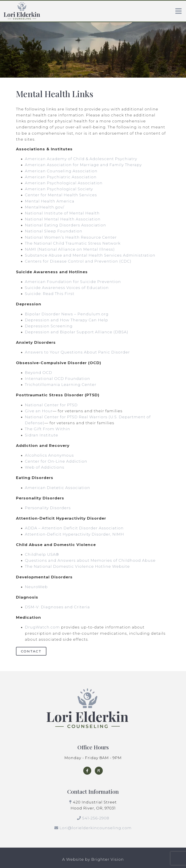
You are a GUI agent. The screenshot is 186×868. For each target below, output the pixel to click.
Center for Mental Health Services (61, 195)
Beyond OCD (39, 373)
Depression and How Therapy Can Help (66, 320)
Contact (31, 651)
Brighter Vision (108, 859)
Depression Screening (49, 326)
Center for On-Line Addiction (56, 461)
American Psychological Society (59, 189)
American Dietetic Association (57, 488)
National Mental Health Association (63, 219)
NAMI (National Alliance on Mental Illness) (70, 249)
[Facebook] (87, 771)
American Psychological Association (64, 183)
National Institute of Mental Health (62, 213)
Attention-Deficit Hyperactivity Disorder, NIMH (74, 534)
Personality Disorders (48, 508)
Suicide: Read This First (50, 294)
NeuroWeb (36, 587)
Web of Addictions (45, 467)
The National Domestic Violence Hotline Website (77, 566)
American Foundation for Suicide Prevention (73, 282)
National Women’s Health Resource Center (71, 237)
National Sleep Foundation (54, 231)
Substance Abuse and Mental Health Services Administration (90, 255)
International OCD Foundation (57, 379)
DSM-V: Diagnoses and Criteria (57, 607)
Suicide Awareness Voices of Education (67, 288)
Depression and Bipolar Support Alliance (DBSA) (77, 332)
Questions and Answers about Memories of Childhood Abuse (90, 560)
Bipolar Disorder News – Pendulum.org (67, 314)
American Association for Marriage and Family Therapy (83, 165)
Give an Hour (39, 411)
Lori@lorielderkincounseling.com (96, 828)
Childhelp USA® (42, 554)
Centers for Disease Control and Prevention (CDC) (78, 261)
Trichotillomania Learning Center (61, 385)
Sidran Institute (42, 435)
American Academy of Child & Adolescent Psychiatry (81, 159)
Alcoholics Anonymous (49, 455)
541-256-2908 (96, 818)
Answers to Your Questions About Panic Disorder (78, 352)
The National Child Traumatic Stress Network (73, 243)
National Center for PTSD (51, 405)
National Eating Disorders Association (65, 225)
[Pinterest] (99, 771)
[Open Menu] (178, 11)
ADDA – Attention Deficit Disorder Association (74, 528)
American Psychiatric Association (61, 177)
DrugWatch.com (42, 627)
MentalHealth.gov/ (45, 207)
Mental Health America (50, 201)
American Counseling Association (61, 171)
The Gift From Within (47, 429)
